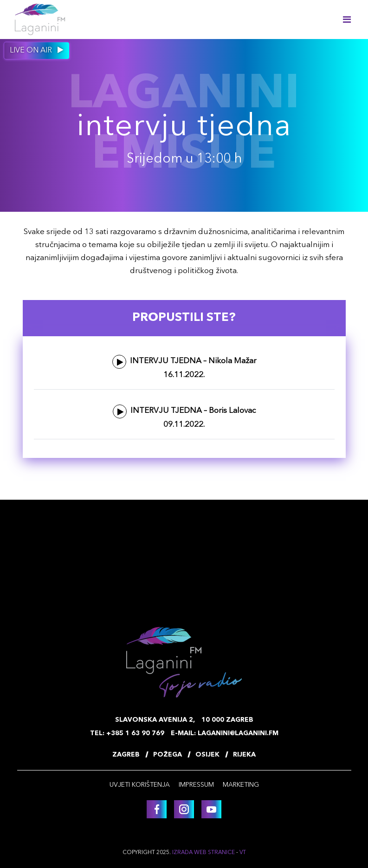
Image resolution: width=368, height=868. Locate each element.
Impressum (196, 785)
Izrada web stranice (203, 853)
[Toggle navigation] (347, 20)
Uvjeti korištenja (140, 785)
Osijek (207, 755)
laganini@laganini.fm (238, 733)
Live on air (37, 50)
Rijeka (244, 755)
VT (243, 853)
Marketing (241, 785)
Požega (168, 755)
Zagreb (126, 755)
